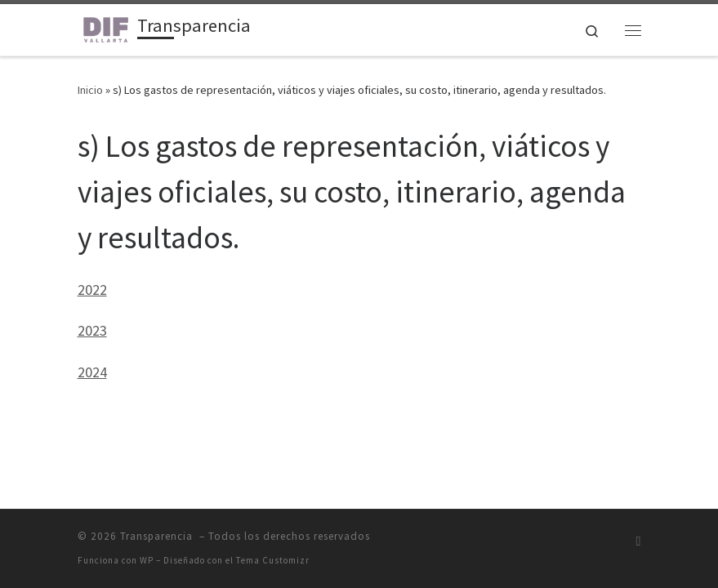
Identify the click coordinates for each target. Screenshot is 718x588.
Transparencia (158, 536)
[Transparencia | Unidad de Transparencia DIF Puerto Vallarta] (105, 28)
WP (147, 560)
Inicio (90, 90)
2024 (92, 372)
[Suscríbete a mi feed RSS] (639, 541)
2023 (92, 330)
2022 (92, 290)
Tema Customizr (273, 560)
